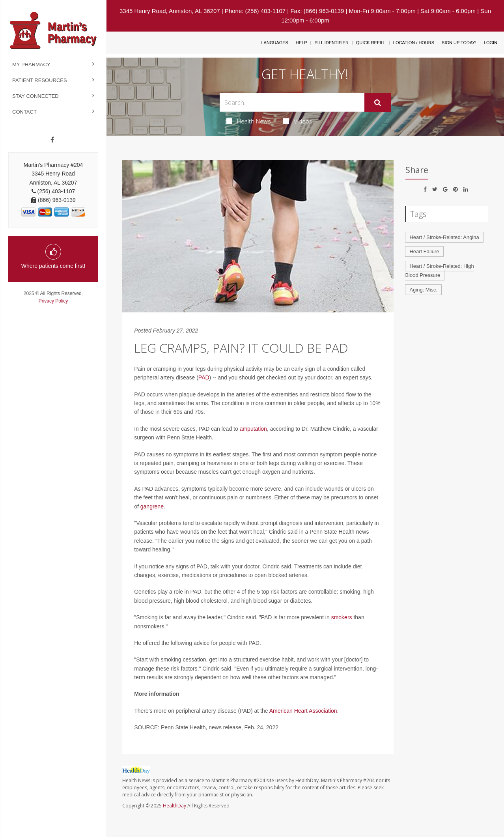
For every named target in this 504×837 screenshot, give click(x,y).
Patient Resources (40, 80)
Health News (249, 121)
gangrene (152, 506)
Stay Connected (35, 96)
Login (491, 43)
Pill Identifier (331, 43)
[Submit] (378, 103)
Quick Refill (371, 43)
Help (301, 43)
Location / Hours (414, 43)
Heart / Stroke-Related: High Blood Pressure (439, 271)
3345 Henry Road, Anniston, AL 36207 (170, 11)
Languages (274, 43)
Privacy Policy (53, 301)
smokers (342, 617)
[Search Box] (292, 102)
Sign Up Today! (459, 43)
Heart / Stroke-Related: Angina (444, 237)
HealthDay (175, 806)
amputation (253, 429)
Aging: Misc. (423, 290)
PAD (204, 377)
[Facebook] (52, 140)
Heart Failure (424, 251)
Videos (298, 121)
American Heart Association (303, 711)
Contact (24, 112)
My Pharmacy (31, 64)
